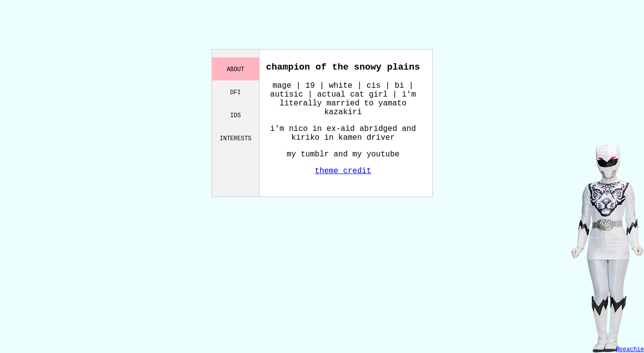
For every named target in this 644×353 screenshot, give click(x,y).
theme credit (343, 171)
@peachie (630, 350)
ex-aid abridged (362, 129)
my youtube (376, 154)
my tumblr (308, 154)
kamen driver (367, 138)
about (236, 69)
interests (236, 138)
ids (236, 115)
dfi (236, 92)
